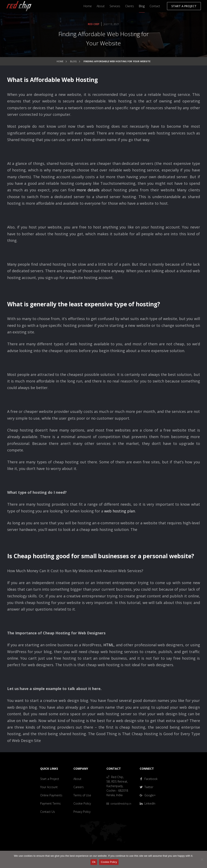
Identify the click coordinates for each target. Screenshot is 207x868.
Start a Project (184, 6)
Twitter (146, 787)
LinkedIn (148, 803)
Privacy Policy (82, 812)
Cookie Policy (82, 803)
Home (88, 6)
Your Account (49, 787)
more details (88, 190)
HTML (109, 645)
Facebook (149, 779)
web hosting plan (120, 511)
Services (115, 6)
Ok (94, 862)
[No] (202, 859)
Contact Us (48, 812)
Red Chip (94, 24)
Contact (155, 6)
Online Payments (51, 795)
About (101, 6)
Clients (130, 6)
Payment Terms (50, 803)
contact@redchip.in (119, 804)
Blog (142, 6)
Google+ (148, 795)
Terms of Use (82, 795)
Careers (79, 787)
